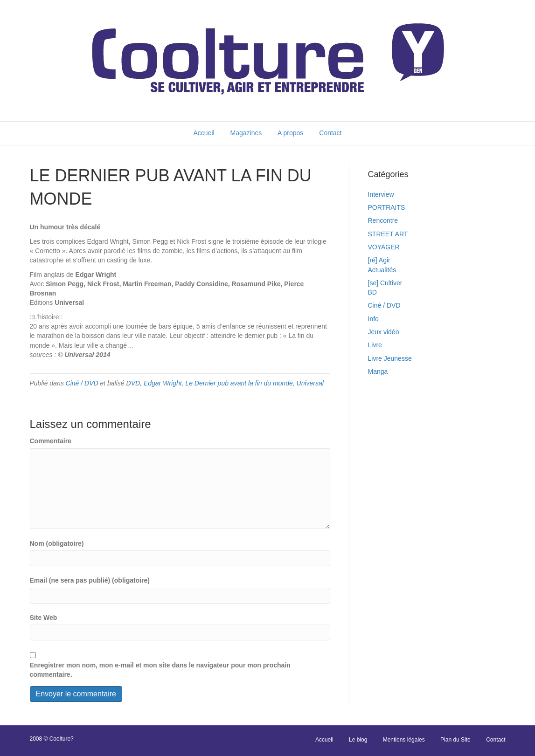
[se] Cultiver (385, 283)
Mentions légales (404, 740)
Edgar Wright (163, 383)
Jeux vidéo (384, 332)
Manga (378, 371)
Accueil (204, 133)
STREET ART (388, 234)
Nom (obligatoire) (57, 543)
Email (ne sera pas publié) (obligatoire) (90, 580)
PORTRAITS (387, 207)
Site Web (44, 618)
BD (372, 292)
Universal (310, 383)
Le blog (358, 740)
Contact (330, 133)
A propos (290, 133)
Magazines (246, 133)
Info (373, 319)
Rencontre (383, 220)
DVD (133, 383)
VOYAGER (384, 247)
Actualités (382, 270)
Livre (375, 345)
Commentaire (51, 441)
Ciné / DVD (82, 383)
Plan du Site (455, 740)
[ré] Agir (379, 260)
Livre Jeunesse (390, 358)
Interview (381, 194)
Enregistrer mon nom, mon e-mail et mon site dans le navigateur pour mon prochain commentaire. (160, 670)
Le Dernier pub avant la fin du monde (239, 383)
